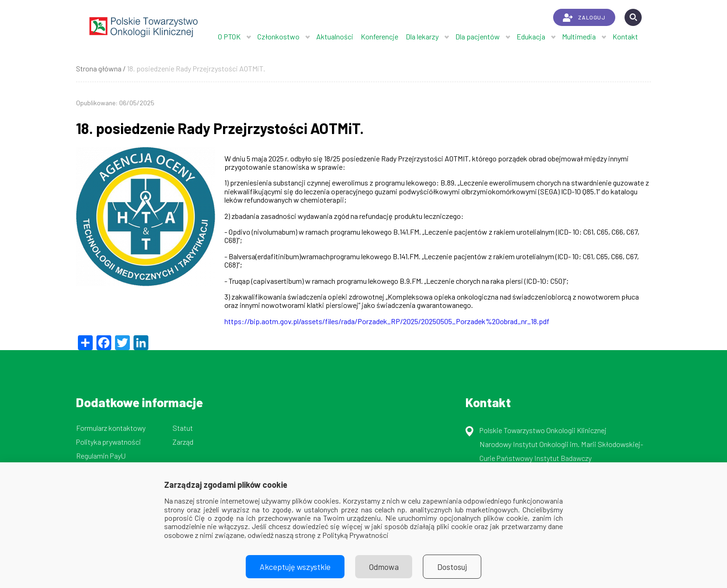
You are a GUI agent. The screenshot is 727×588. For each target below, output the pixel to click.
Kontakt (625, 36)
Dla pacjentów (478, 36)
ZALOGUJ (584, 18)
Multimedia (579, 36)
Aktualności (335, 36)
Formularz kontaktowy (111, 428)
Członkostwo (278, 36)
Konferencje (379, 36)
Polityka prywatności (108, 442)
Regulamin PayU (101, 456)
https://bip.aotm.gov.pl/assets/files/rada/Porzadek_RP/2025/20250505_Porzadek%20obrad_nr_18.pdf (387, 321)
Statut (183, 428)
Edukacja (531, 36)
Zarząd (183, 442)
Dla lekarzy (422, 36)
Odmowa (384, 567)
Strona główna (99, 68)
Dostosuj (453, 567)
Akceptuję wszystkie (295, 567)
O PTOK (229, 36)
